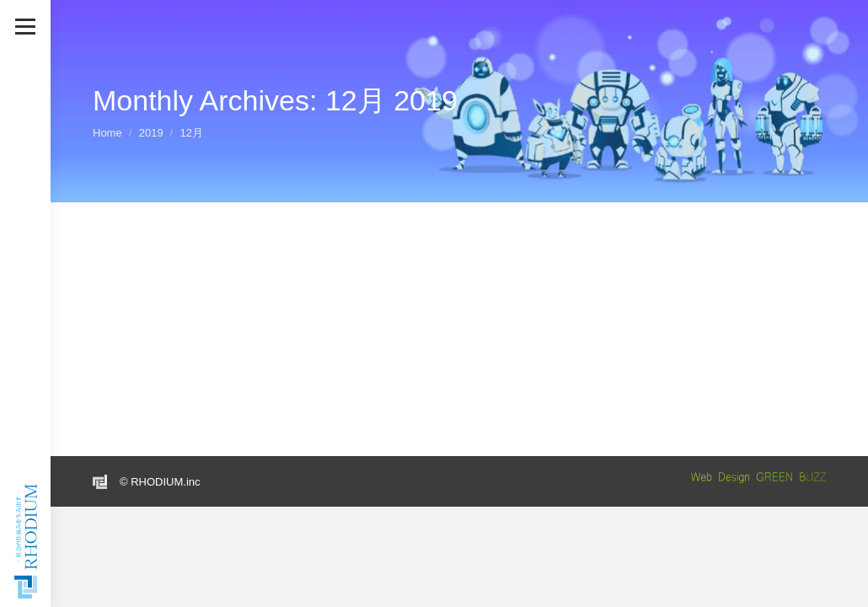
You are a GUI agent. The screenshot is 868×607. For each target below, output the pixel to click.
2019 (151, 133)
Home (107, 133)
